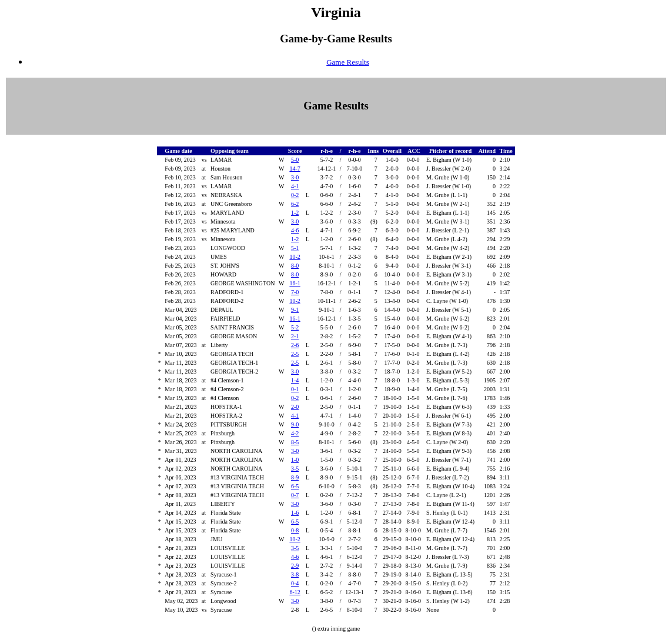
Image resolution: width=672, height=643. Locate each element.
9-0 (295, 424)
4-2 (295, 433)
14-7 (295, 169)
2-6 (295, 345)
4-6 (295, 230)
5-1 (295, 248)
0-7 (295, 495)
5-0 (295, 160)
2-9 (295, 566)
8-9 (295, 477)
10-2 (295, 257)
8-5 (295, 442)
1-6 (295, 513)
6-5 (295, 486)
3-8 (295, 574)
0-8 (295, 530)
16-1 (295, 283)
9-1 (295, 310)
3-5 (295, 469)
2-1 (295, 336)
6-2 (295, 204)
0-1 (295, 389)
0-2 (295, 195)
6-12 (295, 592)
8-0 (295, 266)
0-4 (295, 583)
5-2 (295, 327)
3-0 (295, 177)
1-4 (295, 380)
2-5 (295, 354)
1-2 (295, 213)
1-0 (295, 460)
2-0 (295, 407)
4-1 (295, 186)
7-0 (295, 292)
